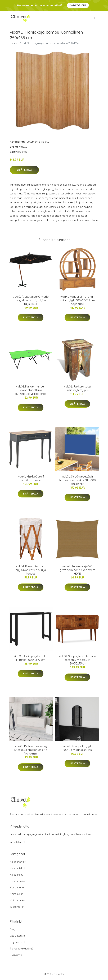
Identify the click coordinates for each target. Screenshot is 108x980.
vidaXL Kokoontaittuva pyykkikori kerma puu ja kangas (31, 570)
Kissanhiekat (17, 868)
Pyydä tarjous (78, 5)
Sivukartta (16, 955)
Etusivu (14, 43)
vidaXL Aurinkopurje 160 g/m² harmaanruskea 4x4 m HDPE (77, 570)
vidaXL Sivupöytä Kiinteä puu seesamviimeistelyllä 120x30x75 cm (77, 660)
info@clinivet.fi (19, 842)
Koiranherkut (18, 887)
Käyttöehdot (17, 942)
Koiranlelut (16, 894)
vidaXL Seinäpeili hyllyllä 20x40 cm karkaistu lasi (77, 748)
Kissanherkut (18, 862)
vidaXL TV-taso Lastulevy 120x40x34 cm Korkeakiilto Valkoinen (31, 750)
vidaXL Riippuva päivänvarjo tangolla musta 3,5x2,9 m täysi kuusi (31, 300)
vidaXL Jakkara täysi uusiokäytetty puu (77, 388)
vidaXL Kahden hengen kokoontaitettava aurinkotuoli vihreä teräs (31, 390)
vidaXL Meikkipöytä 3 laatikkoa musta (31, 478)
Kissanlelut (16, 875)
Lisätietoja (24, 170)
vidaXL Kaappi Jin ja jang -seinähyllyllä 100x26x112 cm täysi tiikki (77, 300)
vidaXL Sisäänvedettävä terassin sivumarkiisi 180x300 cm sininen (77, 480)
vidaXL (45, 142)
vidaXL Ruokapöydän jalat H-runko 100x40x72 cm (31, 658)
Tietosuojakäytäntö (22, 949)
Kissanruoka (17, 881)
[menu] (95, 18)
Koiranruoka (17, 900)
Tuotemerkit (33, 142)
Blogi (13, 929)
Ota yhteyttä (17, 936)
